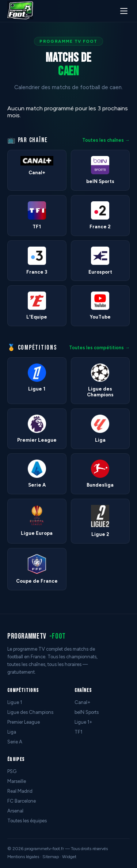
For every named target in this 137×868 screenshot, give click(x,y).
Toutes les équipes (27, 821)
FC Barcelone (22, 801)
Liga (12, 732)
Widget (69, 857)
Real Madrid (20, 791)
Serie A (15, 742)
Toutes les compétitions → (99, 348)
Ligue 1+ (83, 722)
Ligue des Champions (30, 712)
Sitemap (51, 857)
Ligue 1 (15, 702)
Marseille (17, 781)
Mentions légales (23, 857)
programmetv (37, 636)
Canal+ (83, 702)
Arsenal (15, 811)
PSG (12, 771)
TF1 (78, 732)
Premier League (24, 722)
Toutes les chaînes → (106, 140)
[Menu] (124, 11)
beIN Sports (87, 712)
